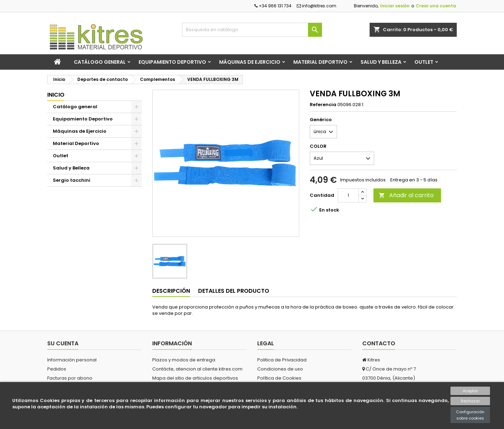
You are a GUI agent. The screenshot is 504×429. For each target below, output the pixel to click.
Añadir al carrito (406, 195)
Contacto (379, 343)
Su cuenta (63, 343)
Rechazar (470, 401)
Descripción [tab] (171, 291)
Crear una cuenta (436, 6)
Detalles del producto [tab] (234, 291)
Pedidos (57, 369)
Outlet (424, 62)
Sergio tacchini (72, 180)
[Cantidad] (348, 195)
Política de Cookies (279, 378)
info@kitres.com (317, 6)
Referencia (323, 105)
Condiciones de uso (280, 369)
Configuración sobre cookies (470, 415)
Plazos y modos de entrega (184, 360)
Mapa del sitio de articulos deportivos (195, 378)
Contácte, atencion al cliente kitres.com (197, 369)
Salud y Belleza (381, 62)
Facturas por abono (70, 378)
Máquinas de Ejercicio (250, 62)
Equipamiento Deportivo (172, 62)
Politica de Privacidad (282, 360)
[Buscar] (252, 30)
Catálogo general (100, 62)
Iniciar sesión (395, 6)
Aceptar (470, 391)
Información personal (72, 360)
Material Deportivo (320, 62)
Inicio (56, 95)
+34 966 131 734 (273, 6)
